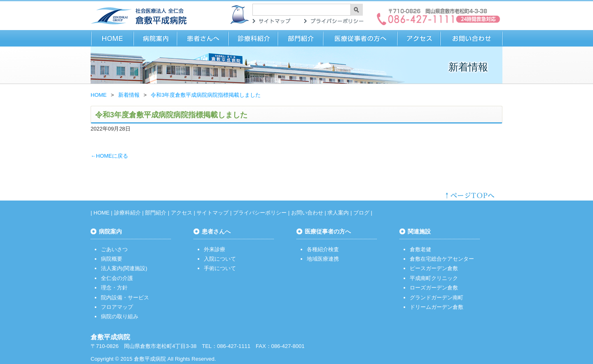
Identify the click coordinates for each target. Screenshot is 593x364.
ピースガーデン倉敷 (434, 268)
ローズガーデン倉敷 (434, 288)
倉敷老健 (420, 249)
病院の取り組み (120, 316)
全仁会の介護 (117, 278)
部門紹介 (301, 38)
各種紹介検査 (323, 249)
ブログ (361, 213)
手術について (220, 268)
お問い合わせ (472, 38)
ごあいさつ (114, 249)
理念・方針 (114, 288)
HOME (112, 38)
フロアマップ (117, 307)
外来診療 (215, 249)
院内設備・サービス (125, 297)
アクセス (419, 38)
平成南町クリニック (434, 278)
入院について (220, 259)
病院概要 (112, 259)
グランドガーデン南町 (437, 297)
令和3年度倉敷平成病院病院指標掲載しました (206, 95)
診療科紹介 (253, 38)
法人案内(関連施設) (124, 268)
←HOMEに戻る (109, 156)
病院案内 (155, 38)
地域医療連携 (323, 259)
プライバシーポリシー (334, 21)
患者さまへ (203, 38)
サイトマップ (272, 21)
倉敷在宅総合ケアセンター (442, 259)
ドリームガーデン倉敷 (437, 307)
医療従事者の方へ (360, 38)
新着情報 (129, 95)
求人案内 (338, 213)
